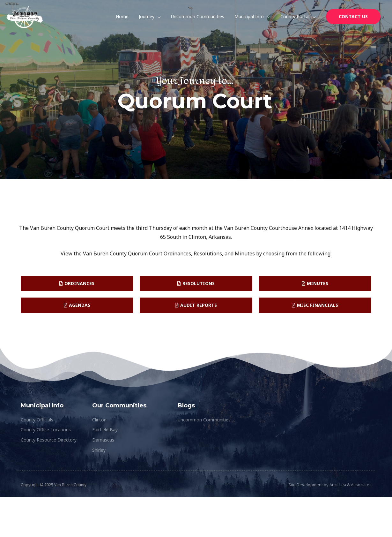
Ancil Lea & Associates (351, 485)
